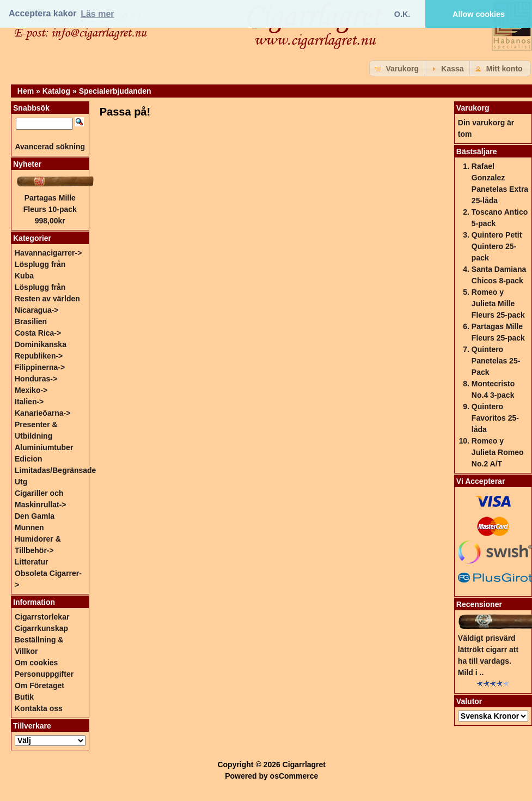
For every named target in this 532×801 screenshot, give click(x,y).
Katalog (56, 91)
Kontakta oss (39, 708)
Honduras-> (36, 379)
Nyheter (27, 164)
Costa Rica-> (38, 333)
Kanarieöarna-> (42, 413)
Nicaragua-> (37, 310)
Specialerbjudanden (115, 91)
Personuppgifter (44, 674)
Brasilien (31, 321)
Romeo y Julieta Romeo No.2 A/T (498, 452)
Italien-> (29, 402)
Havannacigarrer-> (48, 253)
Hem (26, 91)
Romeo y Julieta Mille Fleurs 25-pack (498, 304)
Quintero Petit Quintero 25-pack (497, 246)
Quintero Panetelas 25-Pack (496, 361)
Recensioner (479, 604)
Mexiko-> (31, 390)
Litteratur (31, 562)
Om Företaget (39, 685)
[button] (398, 68)
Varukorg (473, 108)
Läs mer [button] (97, 14)
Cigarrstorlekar (42, 617)
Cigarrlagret (304, 764)
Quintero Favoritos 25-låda (495, 418)
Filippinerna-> (40, 367)
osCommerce (294, 776)
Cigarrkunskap (41, 628)
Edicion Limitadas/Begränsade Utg (55, 470)
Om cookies (36, 663)
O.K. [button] (402, 14)
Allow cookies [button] (479, 14)
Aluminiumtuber (44, 447)
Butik (24, 697)
